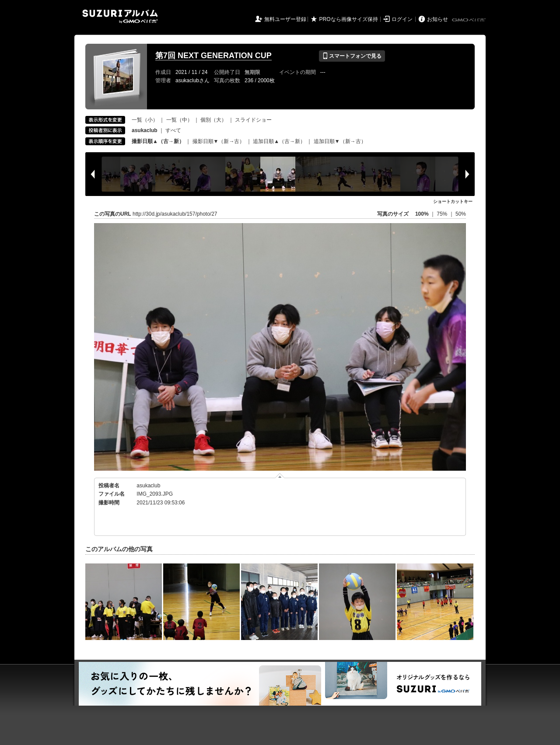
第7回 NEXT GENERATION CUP (213, 56)
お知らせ (437, 19)
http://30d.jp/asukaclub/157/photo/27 (175, 214)
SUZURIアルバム (120, 16)
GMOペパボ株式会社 (469, 20)
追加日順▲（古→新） (279, 141)
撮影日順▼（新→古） (219, 141)
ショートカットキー (453, 201)
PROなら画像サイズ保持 (349, 19)
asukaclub (148, 486)
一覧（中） (179, 120)
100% (422, 214)
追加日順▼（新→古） (340, 141)
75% (443, 214)
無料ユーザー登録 (285, 19)
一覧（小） (145, 120)
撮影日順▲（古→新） (158, 141)
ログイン (402, 19)
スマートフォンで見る (352, 56)
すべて (173, 130)
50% (461, 214)
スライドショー (253, 120)
